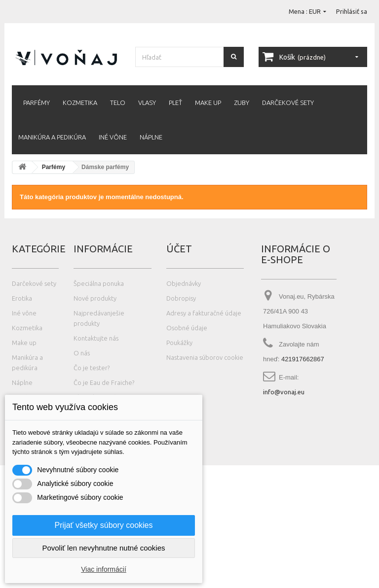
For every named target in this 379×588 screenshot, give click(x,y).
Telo (118, 103)
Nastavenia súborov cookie (205, 357)
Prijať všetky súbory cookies (104, 525)
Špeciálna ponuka (99, 283)
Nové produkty (95, 298)
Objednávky (184, 283)
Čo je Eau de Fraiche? (104, 382)
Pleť (175, 103)
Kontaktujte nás (96, 338)
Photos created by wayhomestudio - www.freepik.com (81, 583)
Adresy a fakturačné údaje (204, 313)
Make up (208, 103)
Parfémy (37, 103)
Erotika (22, 298)
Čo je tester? (92, 368)
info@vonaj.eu (284, 392)
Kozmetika (80, 103)
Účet (179, 249)
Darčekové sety (288, 103)
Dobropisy (181, 298)
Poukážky (179, 343)
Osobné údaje (187, 328)
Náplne (151, 137)
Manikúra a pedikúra (52, 137)
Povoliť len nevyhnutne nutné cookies (103, 548)
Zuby (242, 103)
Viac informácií (104, 569)
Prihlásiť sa (352, 11)
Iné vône (113, 137)
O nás (82, 353)
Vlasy (147, 103)
